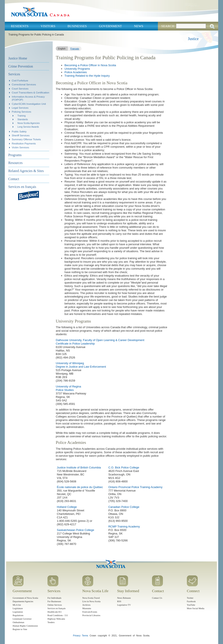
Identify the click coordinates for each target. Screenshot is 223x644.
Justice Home (18, 58)
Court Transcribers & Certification (30, 92)
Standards (23, 119)
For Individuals (54, 598)
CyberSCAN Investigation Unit (29, 104)
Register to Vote (20, 629)
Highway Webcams (56, 619)
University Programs (77, 69)
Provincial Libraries (91, 615)
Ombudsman (18, 622)
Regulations (18, 615)
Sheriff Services (21, 135)
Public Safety (19, 131)
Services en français (22, 187)
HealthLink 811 (55, 612)
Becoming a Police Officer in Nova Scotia (90, 65)
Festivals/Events (90, 612)
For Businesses (54, 601)
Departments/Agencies (23, 601)
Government (110, 26)
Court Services (20, 89)
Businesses (77, 26)
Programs (15, 155)
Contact (14, 179)
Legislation (18, 612)
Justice (193, 39)
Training (22, 116)
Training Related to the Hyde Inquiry (87, 76)
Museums (87, 608)
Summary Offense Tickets (26, 139)
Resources (15, 163)
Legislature (18, 608)
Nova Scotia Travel (91, 598)
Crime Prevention (21, 66)
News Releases (124, 598)
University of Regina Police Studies (68, 388)
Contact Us (157, 598)
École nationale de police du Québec (80, 487)
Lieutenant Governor (22, 619)
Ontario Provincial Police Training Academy (135, 487)
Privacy (77, 636)
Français (75, 49)
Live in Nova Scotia (91, 601)
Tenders (51, 622)
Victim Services (20, 147)
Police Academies (76, 72)
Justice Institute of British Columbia (79, 467)
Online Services (55, 605)
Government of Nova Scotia (25, 598)
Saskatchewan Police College (75, 530)
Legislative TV (124, 605)
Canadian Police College (124, 507)
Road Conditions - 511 (58, 615)
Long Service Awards (28, 127)
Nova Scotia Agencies (29, 123)
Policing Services (21, 112)
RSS (119, 601)
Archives (86, 605)
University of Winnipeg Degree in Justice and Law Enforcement (81, 365)
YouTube (191, 605)
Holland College (67, 507)
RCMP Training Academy (124, 527)
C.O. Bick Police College (124, 467)
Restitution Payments (24, 143)
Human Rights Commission (25, 626)
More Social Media (196, 608)
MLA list (17, 605)
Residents (20, 26)
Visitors (48, 26)
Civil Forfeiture (20, 80)
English (62, 49)
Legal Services (20, 108)
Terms (85, 636)
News (139, 26)
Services (14, 74)
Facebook (191, 601)
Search (168, 26)
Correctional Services (24, 84)
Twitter (190, 598)
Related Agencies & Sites (26, 171)
